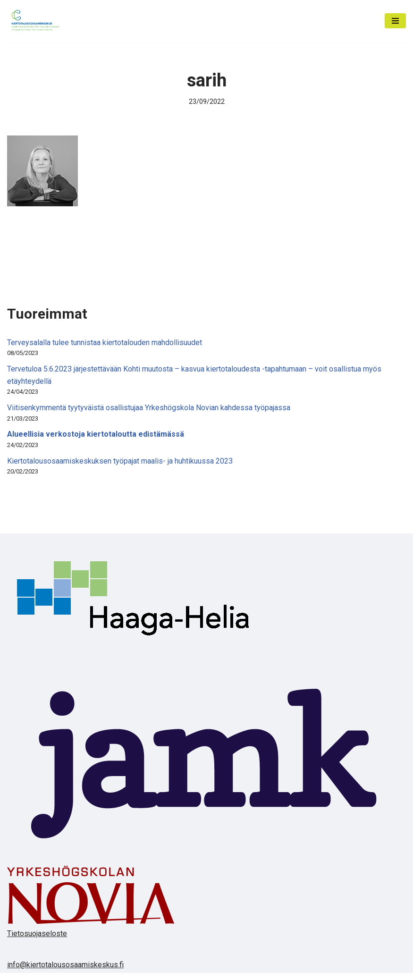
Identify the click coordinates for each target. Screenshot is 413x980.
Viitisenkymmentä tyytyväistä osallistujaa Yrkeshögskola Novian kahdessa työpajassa (149, 408)
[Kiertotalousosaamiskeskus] (35, 21)
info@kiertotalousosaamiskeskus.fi (65, 965)
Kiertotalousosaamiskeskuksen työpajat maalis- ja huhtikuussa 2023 (120, 461)
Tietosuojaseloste (37, 934)
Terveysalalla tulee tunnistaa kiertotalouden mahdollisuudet (105, 342)
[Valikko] (395, 21)
